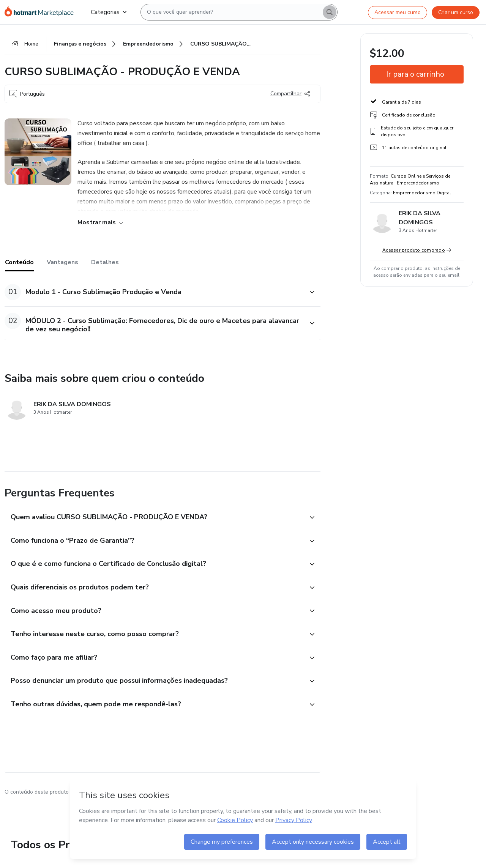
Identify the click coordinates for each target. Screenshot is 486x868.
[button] (154, 292)
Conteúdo (19, 262)
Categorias (109, 12)
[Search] (330, 12)
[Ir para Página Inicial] (42, 12)
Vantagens (62, 262)
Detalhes (105, 262)
